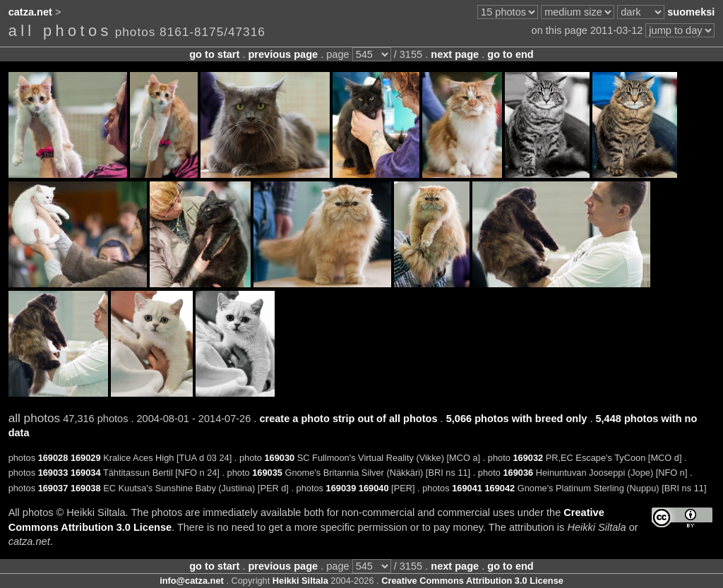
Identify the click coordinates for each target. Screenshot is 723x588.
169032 (528, 458)
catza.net (30, 12)
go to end (510, 54)
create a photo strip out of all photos (348, 419)
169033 (53, 473)
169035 (267, 473)
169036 (518, 473)
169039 (341, 488)
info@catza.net (192, 581)
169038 (86, 488)
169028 (53, 458)
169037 (53, 488)
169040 (374, 488)
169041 (467, 488)
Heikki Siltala (300, 581)
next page (455, 54)
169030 (280, 458)
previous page (283, 54)
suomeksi (691, 12)
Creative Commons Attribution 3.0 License (472, 581)
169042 (500, 488)
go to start (214, 54)
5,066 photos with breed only (517, 419)
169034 (86, 473)
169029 (86, 458)
